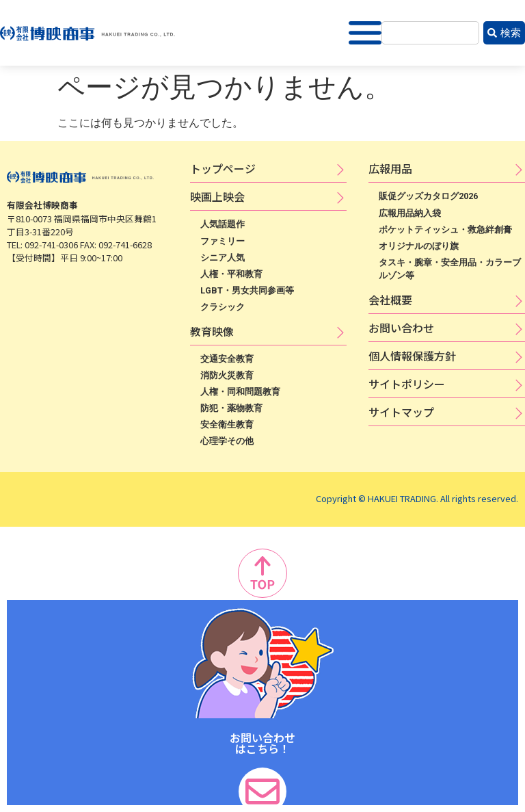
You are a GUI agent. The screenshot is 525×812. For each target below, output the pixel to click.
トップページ (223, 168)
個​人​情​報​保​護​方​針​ (412, 356)
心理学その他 (227, 441)
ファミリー (223, 241)
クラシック (223, 307)
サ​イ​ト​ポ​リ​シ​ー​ (407, 384)
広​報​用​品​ (390, 168)
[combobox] (430, 33)
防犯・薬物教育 (231, 408)
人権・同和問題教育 (240, 392)
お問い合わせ (401, 328)
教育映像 (212, 331)
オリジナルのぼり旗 (419, 246)
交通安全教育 (227, 359)
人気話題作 (223, 224)
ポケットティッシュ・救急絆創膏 (445, 230)
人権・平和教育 (231, 274)
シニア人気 (223, 258)
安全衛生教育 (227, 424)
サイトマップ (401, 412)
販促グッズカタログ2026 (428, 196)
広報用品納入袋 (410, 213)
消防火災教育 (227, 375)
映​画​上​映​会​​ (217, 196)
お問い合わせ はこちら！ (262, 743)
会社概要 (390, 300)
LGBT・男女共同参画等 (247, 290)
